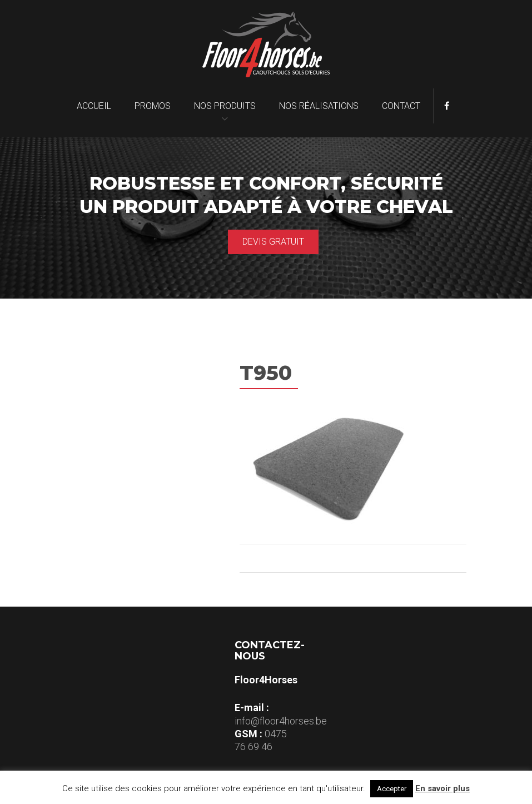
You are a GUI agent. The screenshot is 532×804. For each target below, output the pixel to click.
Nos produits (225, 106)
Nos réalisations (319, 106)
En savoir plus (442, 788)
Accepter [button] (392, 789)
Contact (401, 106)
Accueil (94, 106)
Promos (153, 106)
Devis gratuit (273, 242)
